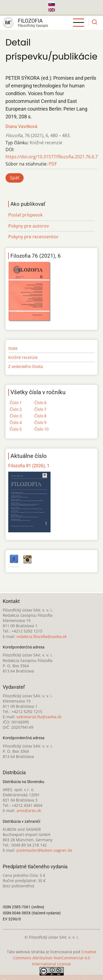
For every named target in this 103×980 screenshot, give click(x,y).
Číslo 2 (16, 409)
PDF (53, 164)
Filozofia (30, 21)
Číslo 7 (40, 409)
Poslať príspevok (25, 215)
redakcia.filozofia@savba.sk (41, 636)
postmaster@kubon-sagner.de (44, 850)
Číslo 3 (16, 416)
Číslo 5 (16, 429)
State (13, 348)
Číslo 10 (41, 429)
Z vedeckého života (26, 366)
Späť (15, 178)
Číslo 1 (16, 403)
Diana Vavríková (21, 126)
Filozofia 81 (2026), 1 (29, 466)
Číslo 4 (16, 422)
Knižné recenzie (23, 357)
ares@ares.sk (29, 811)
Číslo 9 (40, 422)
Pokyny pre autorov (29, 226)
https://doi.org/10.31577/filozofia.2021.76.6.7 (52, 157)
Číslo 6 (40, 403)
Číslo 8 (40, 416)
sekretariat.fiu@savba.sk (39, 717)
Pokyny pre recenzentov (33, 237)
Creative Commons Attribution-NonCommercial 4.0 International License (55, 958)
